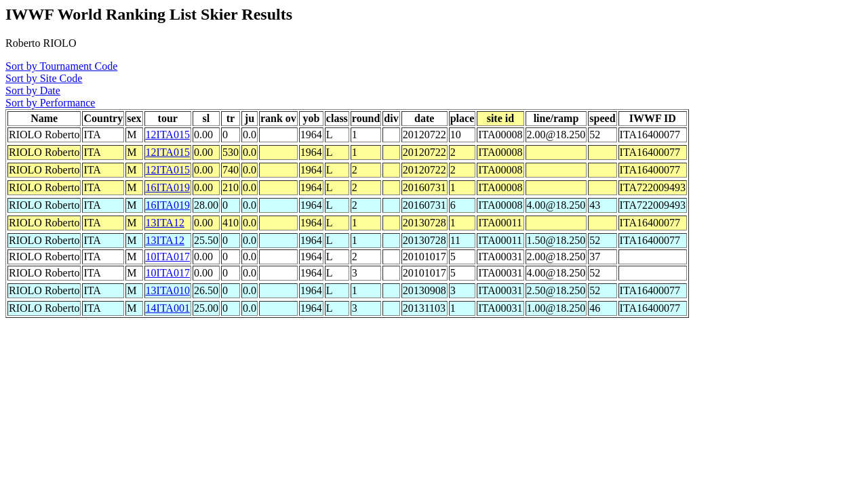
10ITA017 (168, 257)
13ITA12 (165, 223)
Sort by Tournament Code (61, 66)
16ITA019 (168, 187)
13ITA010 (168, 290)
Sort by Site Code (44, 78)
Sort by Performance (50, 103)
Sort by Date (33, 90)
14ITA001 (168, 308)
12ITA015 (168, 135)
